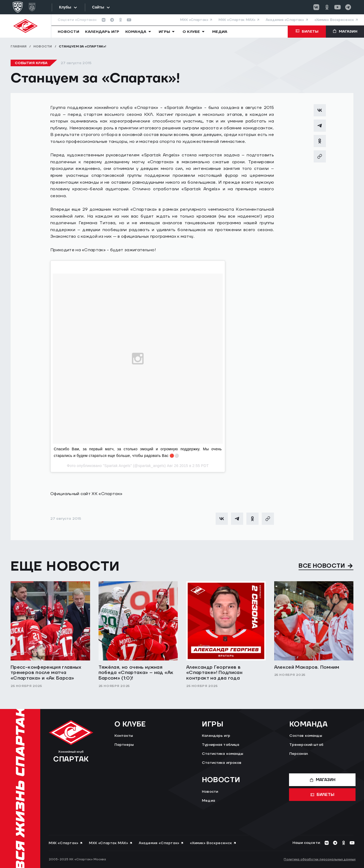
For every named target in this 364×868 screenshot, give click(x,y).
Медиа (208, 801)
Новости (43, 47)
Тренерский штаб (306, 745)
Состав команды (306, 736)
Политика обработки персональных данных (320, 859)
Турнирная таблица (221, 745)
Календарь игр (216, 736)
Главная (19, 47)
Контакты (124, 736)
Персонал (299, 754)
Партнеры (124, 745)
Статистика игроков (222, 763)
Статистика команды (223, 754)
